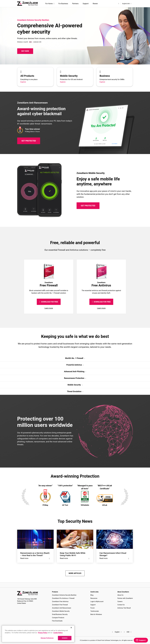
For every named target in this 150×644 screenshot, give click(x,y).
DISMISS (65, 638)
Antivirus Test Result (124, 608)
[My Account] (119, 4)
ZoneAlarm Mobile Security (61, 611)
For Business (63, 4)
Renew (95, 4)
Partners (75, 4)
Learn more (49, 308)
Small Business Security (60, 614)
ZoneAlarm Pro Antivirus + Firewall (63, 598)
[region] (38, 634)
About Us (120, 595)
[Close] (71, 628)
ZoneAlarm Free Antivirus (60, 601)
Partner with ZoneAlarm (125, 598)
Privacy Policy (43, 633)
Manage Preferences (47, 638)
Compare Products (58, 618)
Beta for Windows (96, 614)
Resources (94, 598)
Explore (23, 82)
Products (55, 592)
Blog (92, 595)
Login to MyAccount (97, 601)
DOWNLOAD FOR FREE (49, 302)
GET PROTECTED (29, 141)
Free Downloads (57, 621)
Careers (120, 601)
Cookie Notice (58, 633)
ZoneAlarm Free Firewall (60, 605)
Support (86, 4)
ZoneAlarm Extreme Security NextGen (64, 595)
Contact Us (121, 605)
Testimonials (95, 611)
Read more (35, 558)
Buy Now (25, 51)
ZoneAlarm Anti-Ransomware (62, 608)
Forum (92, 608)
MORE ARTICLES (75, 573)
